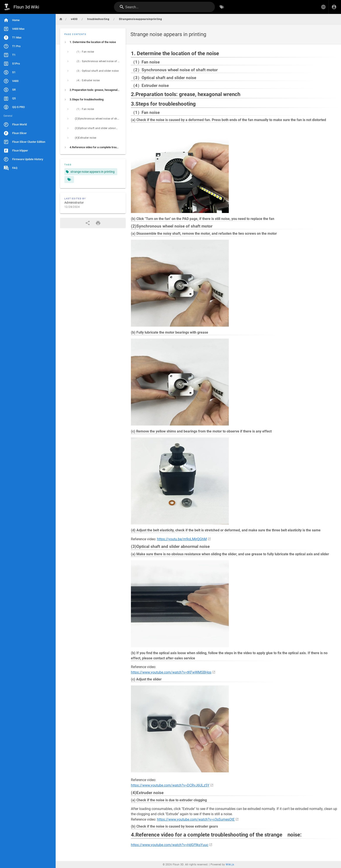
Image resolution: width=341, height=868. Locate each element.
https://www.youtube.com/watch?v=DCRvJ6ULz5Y (170, 785)
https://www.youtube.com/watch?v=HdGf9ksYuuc (170, 845)
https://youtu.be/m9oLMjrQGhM (182, 539)
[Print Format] (98, 223)
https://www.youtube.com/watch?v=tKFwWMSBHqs (171, 672)
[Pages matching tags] (69, 180)
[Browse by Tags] (222, 7)
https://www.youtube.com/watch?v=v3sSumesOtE (196, 819)
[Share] (88, 223)
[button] (323, 7)
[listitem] (93, 42)
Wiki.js (230, 865)
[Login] (334, 7)
